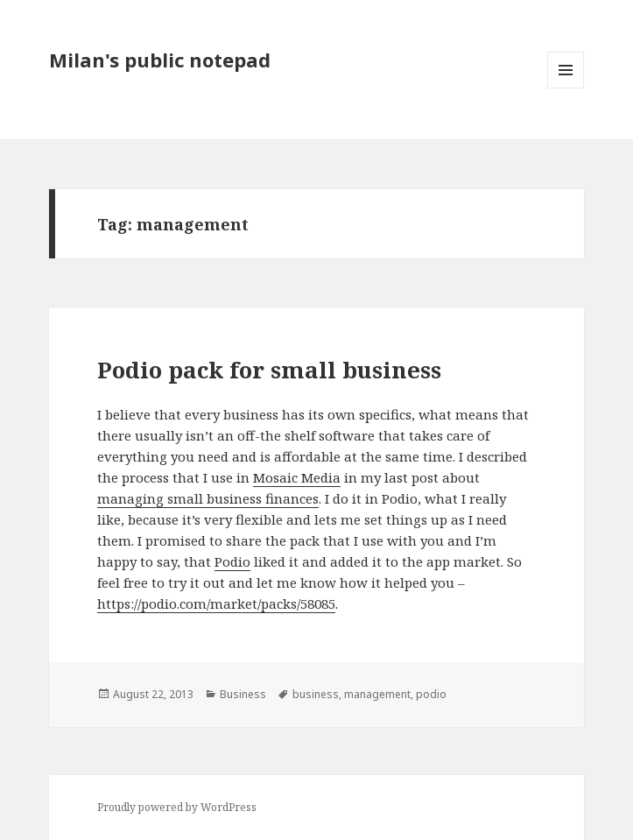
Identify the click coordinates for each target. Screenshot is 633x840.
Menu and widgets (566, 88)
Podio (232, 561)
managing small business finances (208, 498)
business (316, 694)
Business (243, 694)
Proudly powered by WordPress (177, 807)
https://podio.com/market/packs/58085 (216, 604)
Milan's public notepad (160, 60)
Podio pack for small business (269, 370)
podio (431, 694)
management (377, 694)
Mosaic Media (297, 477)
